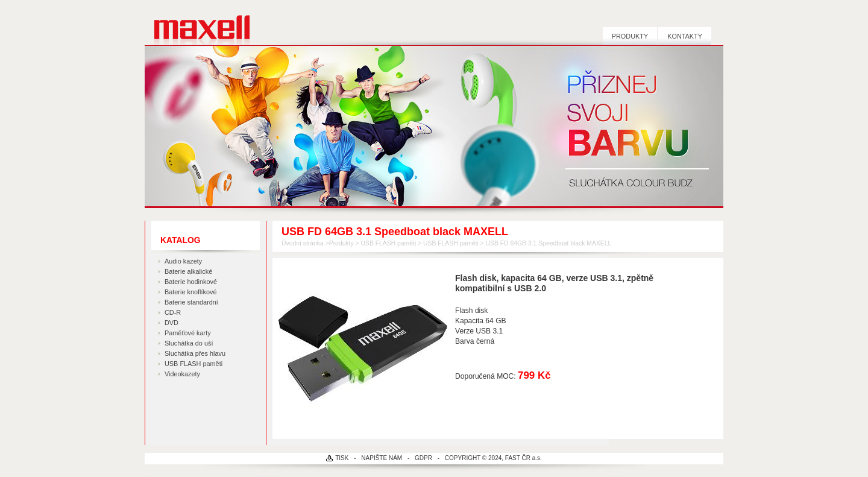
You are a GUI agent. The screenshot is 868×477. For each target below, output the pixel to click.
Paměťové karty (188, 333)
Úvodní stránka (303, 243)
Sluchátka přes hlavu (195, 353)
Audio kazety (183, 261)
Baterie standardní (191, 302)
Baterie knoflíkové (190, 292)
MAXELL (197, 23)
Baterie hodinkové (191, 282)
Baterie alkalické (188, 271)
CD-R (173, 312)
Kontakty (685, 36)
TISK (342, 458)
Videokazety (182, 374)
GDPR (423, 458)
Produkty (630, 36)
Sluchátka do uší (189, 343)
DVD (171, 323)
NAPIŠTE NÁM (382, 458)
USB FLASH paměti (193, 364)
